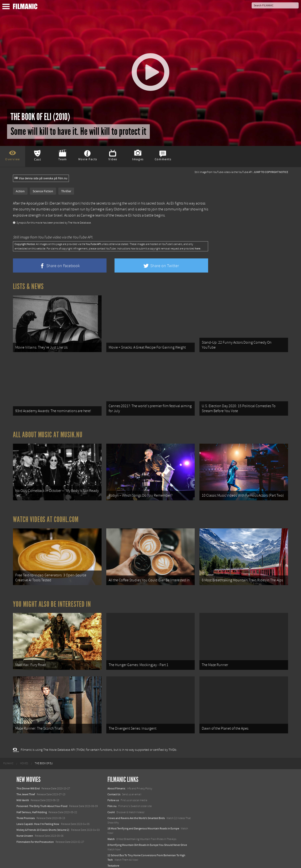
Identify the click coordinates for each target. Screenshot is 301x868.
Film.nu (112, 800)
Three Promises (26, 812)
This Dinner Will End (28, 782)
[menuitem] (8, 757)
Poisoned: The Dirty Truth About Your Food (42, 800)
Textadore (113, 860)
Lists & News (28, 286)
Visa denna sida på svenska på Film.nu (41, 178)
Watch (111, 833)
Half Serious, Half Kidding (32, 806)
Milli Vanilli (23, 794)
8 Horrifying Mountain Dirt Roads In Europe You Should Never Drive (147, 839)
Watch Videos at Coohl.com (46, 516)
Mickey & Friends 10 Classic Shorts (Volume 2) (43, 824)
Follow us (113, 794)
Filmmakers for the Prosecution (35, 836)
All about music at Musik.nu (48, 433)
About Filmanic (116, 782)
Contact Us (114, 788)
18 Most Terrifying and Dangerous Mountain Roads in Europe (143, 822)
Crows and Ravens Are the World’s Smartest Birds (136, 812)
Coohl (111, 806)
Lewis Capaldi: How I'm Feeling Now (38, 818)
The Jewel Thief (26, 788)
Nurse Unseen (25, 830)
